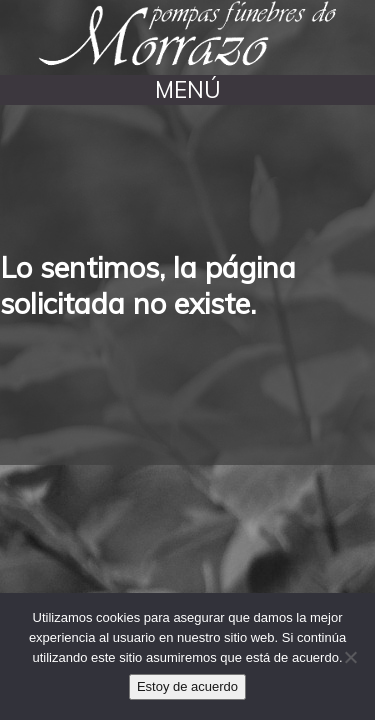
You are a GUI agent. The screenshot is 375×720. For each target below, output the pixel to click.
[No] (350, 657)
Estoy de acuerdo (187, 686)
